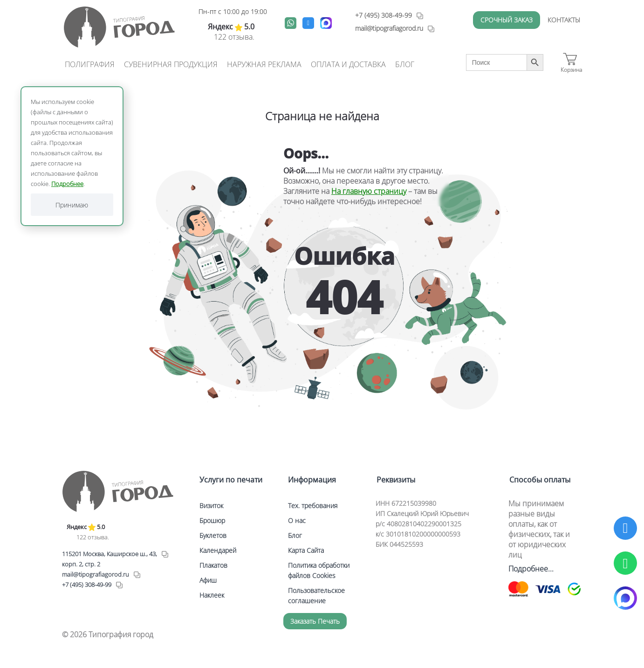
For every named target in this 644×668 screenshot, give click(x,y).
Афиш (208, 580)
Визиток (211, 506)
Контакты (564, 20)
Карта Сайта (306, 550)
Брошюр (212, 520)
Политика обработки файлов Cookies (319, 570)
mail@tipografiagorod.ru (96, 574)
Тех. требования (313, 506)
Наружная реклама (264, 64)
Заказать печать (315, 621)
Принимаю (72, 205)
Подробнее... (531, 569)
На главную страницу (369, 191)
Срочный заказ (507, 20)
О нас (297, 520)
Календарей (218, 550)
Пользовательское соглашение (316, 596)
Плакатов (213, 565)
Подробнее (67, 184)
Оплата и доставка (348, 64)
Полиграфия (90, 64)
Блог (405, 64)
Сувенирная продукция (171, 64)
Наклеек (212, 595)
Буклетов (213, 535)
